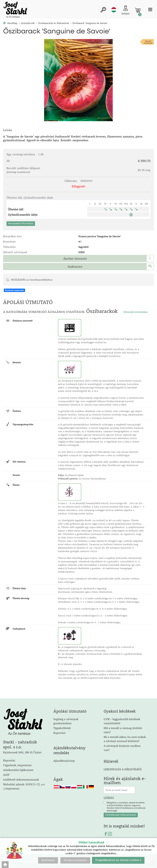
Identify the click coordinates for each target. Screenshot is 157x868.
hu (114, 10)
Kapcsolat (9, 760)
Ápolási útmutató (75, 258)
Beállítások (48, 860)
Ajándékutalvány (64, 761)
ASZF (6, 775)
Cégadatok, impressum (17, 765)
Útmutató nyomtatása (135, 312)
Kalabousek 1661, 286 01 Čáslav (22, 752)
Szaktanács (75, 267)
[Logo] (15, 10)
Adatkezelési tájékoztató (18, 770)
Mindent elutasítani (75, 860)
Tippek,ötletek (62, 728)
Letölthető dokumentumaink (21, 779)
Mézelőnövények (148, 42)
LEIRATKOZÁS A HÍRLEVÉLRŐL (123, 769)
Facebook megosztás (14, 290)
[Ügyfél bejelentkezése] (126, 10)
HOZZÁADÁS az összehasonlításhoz (32, 280)
